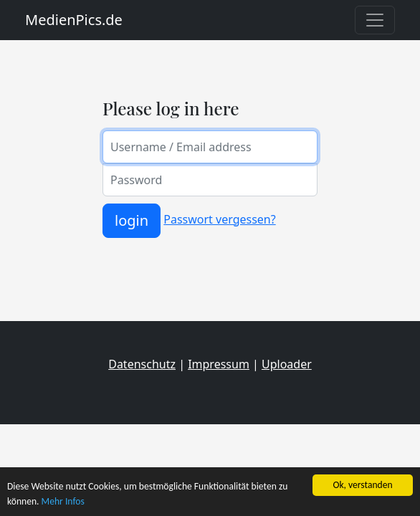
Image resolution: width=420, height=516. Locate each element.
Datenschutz (142, 364)
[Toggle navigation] (375, 20)
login (132, 220)
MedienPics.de (74, 20)
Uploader (287, 364)
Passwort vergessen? (219, 219)
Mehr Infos (63, 501)
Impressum (219, 364)
